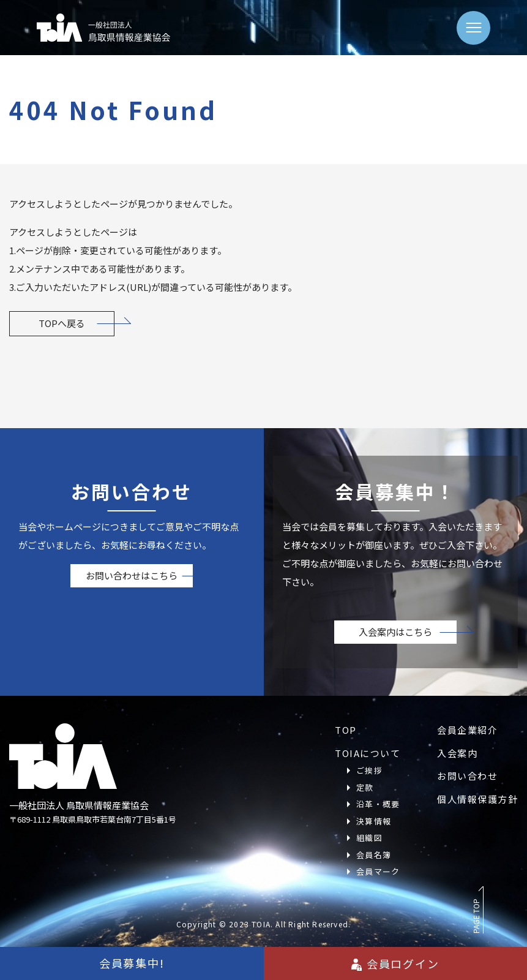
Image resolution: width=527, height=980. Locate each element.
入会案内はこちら (395, 632)
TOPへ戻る (62, 323)
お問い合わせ (467, 776)
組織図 (369, 838)
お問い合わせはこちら (132, 575)
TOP (346, 730)
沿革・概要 (378, 804)
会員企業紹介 (467, 730)
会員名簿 (374, 855)
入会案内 (457, 753)
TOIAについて (368, 753)
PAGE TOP (476, 916)
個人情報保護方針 (477, 799)
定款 (365, 787)
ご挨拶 (369, 770)
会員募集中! (132, 963)
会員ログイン (395, 963)
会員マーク (378, 871)
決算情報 (374, 821)
